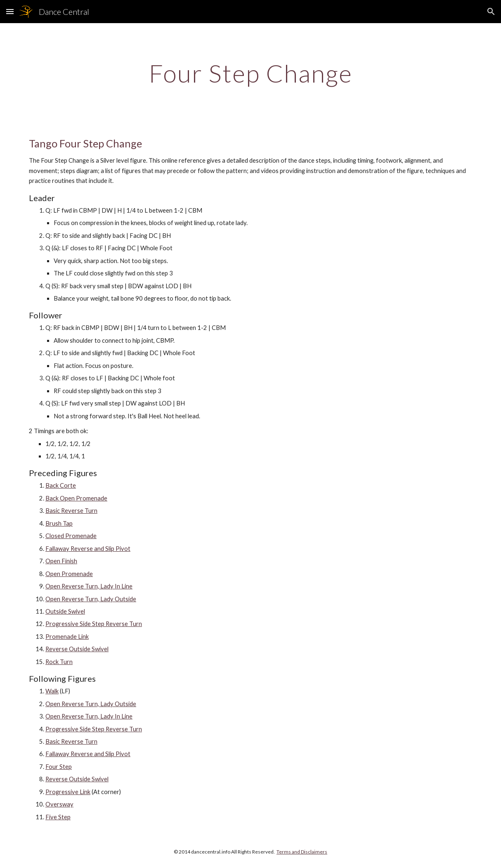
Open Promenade (69, 574)
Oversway (59, 804)
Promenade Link (67, 637)
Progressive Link (68, 792)
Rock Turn (59, 662)
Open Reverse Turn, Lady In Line (89, 586)
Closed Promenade (71, 536)
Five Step (58, 817)
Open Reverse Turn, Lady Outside (91, 599)
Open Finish (61, 561)
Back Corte (61, 485)
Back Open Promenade (76, 498)
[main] (250, 73)
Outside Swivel (65, 611)
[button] (10, 11)
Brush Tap (59, 523)
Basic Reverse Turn (71, 511)
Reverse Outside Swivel (77, 649)
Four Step (59, 767)
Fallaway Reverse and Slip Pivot (88, 549)
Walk (52, 691)
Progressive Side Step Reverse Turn (94, 624)
